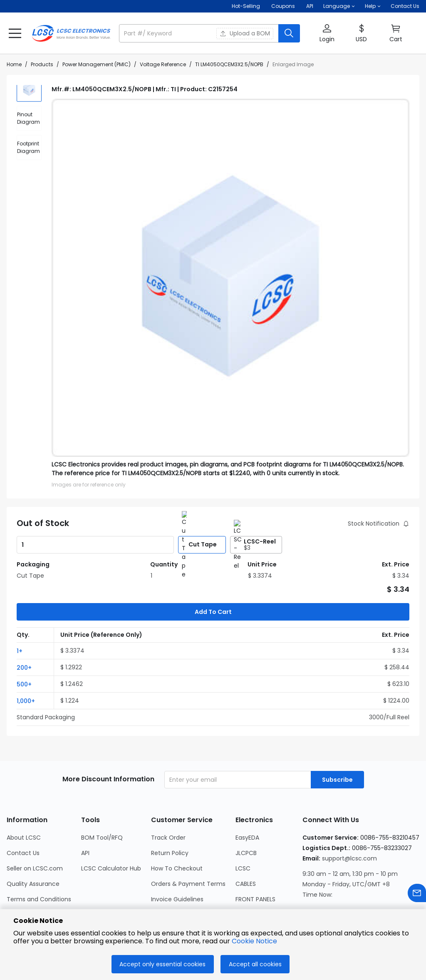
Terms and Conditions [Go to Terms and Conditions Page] (39, 858)
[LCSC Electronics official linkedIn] (354, 896)
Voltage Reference (163, 64)
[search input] (199, 33)
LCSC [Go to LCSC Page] (243, 827)
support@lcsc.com (349, 817)
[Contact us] (417, 894)
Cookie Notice (254, 941)
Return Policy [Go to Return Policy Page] (170, 812)
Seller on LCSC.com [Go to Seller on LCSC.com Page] (35, 827)
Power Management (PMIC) (97, 64)
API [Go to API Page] (85, 812)
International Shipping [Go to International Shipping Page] (183, 873)
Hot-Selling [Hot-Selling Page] (246, 6)
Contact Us (405, 6)
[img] (29, 97)
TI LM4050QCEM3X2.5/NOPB (229, 64)
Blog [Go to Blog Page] (13, 904)
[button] (339, 6)
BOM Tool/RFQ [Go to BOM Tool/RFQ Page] (102, 796)
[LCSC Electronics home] (71, 33)
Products (42, 64)
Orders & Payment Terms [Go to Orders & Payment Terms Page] (188, 843)
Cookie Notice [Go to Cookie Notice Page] (27, 889)
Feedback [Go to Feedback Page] (165, 889)
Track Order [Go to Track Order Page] (168, 796)
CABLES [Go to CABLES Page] (246, 843)
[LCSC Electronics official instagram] (309, 896)
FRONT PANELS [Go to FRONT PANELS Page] (255, 858)
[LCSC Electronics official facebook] (331, 896)
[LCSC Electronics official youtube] (399, 896)
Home (14, 64)
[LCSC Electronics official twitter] (376, 896)
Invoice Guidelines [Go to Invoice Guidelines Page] (177, 858)
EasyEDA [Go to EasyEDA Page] (247, 796)
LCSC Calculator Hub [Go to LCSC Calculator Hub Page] (111, 827)
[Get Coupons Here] (283, 6)
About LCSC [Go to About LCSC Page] (24, 796)
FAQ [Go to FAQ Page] (157, 904)
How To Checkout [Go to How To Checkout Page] (177, 827)
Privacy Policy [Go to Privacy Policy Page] (26, 873)
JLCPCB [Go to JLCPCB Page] (246, 812)
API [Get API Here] (310, 6)
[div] (29, 127)
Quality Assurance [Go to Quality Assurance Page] (33, 843)
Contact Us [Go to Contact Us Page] (23, 812)
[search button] (289, 33)
